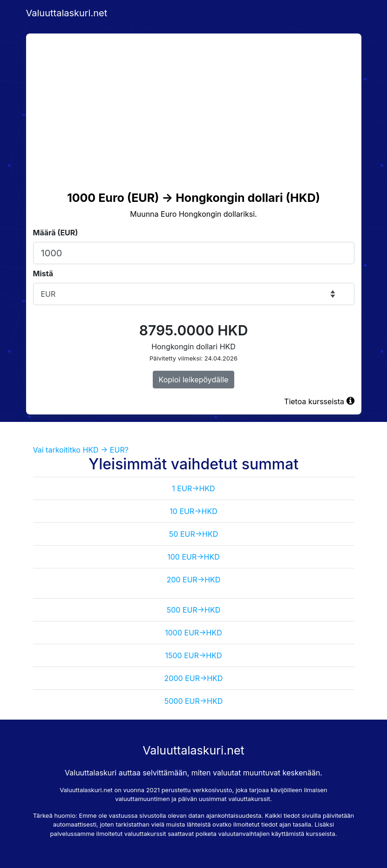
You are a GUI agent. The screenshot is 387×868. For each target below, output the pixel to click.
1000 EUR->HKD (193, 633)
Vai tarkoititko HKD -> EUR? (81, 450)
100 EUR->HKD (193, 557)
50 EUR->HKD (193, 534)
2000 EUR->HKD (194, 678)
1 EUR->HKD (193, 488)
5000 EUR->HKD (194, 701)
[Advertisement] (194, 103)
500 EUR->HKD (193, 610)
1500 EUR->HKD (194, 655)
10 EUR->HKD (193, 511)
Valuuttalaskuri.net (67, 13)
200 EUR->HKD (194, 580)
